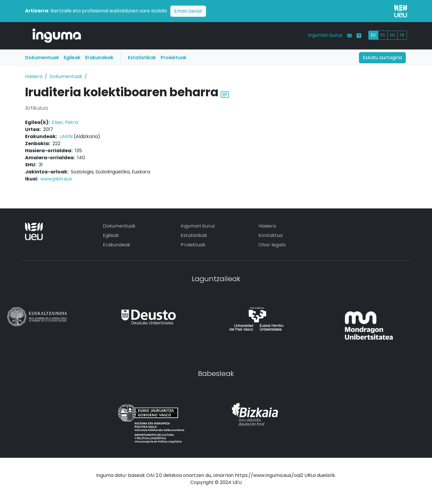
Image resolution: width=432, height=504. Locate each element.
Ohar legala (272, 245)
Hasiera (34, 76)
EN (393, 35)
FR (402, 35)
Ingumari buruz (325, 35)
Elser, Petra (65, 122)
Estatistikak (142, 58)
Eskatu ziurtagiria (382, 58)
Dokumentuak (42, 58)
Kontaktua (271, 235)
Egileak (72, 58)
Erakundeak (99, 58)
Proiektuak (174, 58)
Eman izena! (188, 11)
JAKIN (66, 136)
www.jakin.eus (56, 179)
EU (373, 35)
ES (383, 35)
